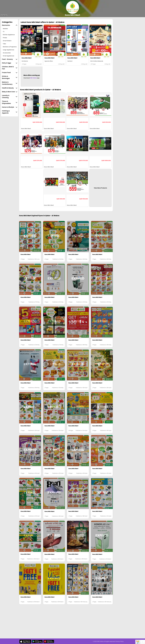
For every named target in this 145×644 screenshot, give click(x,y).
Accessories (7, 53)
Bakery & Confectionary (10, 83)
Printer (5, 38)
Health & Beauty (10, 88)
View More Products (100, 188)
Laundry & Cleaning (10, 97)
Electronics (10, 25)
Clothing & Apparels (10, 112)
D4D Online (33, 78)
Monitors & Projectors (10, 47)
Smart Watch (7, 41)
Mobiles (5, 29)
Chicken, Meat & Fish (10, 68)
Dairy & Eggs (10, 63)
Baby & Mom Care (10, 92)
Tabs (4, 44)
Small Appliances (8, 56)
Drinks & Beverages (10, 77)
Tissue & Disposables (10, 102)
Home (4, 15)
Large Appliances (8, 50)
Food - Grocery (10, 59)
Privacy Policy (120, 641)
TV (4, 32)
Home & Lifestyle (10, 107)
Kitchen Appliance (9, 35)
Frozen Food (10, 73)
